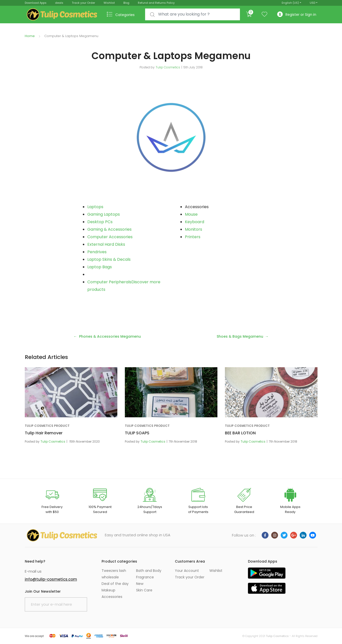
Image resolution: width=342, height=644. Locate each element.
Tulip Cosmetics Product (47, 426)
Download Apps (36, 3)
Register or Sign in (297, 14)
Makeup (108, 590)
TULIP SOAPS (137, 433)
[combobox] (192, 14)
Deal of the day (115, 584)
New (140, 584)
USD (312, 3)
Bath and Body (149, 571)
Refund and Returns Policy (156, 3)
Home (30, 36)
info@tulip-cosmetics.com (51, 579)
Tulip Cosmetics (168, 67)
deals (59, 3)
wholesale (110, 577)
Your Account (187, 571)
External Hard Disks (106, 244)
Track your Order (83, 3)
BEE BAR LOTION (240, 433)
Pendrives (97, 252)
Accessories (112, 597)
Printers (193, 237)
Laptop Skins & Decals (109, 259)
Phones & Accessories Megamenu (110, 336)
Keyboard (195, 222)
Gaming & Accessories (109, 229)
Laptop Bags (100, 267)
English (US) (290, 3)
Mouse (191, 214)
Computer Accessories (110, 237)
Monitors (194, 229)
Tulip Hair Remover (44, 433)
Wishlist (109, 3)
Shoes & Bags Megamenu (240, 336)
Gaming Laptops (104, 214)
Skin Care (144, 590)
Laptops (95, 207)
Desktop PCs (100, 222)
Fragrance (145, 577)
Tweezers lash (114, 571)
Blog (126, 3)
